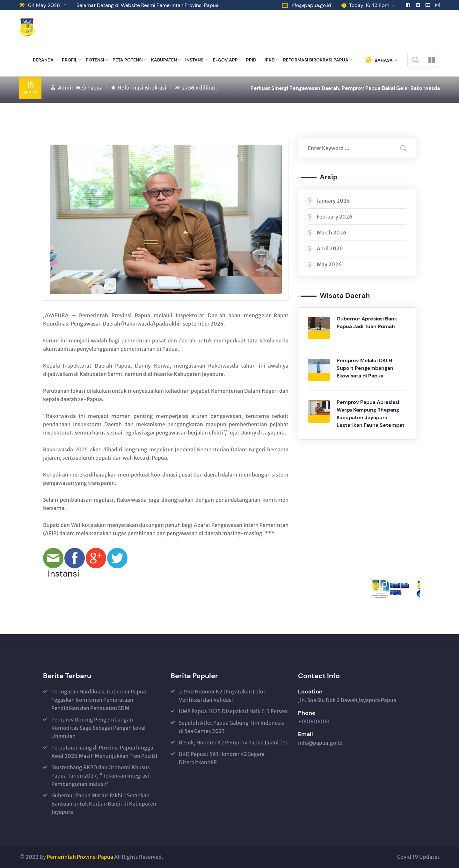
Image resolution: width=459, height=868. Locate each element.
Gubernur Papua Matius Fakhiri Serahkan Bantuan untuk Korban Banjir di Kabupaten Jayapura (104, 804)
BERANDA (43, 60)
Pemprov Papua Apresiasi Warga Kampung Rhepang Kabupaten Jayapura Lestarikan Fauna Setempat (371, 414)
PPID (251, 60)
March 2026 (332, 233)
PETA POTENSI (128, 60)
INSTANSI (195, 60)
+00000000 (314, 721)
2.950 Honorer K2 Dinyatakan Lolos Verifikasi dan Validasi (222, 696)
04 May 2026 (44, 5)
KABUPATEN (164, 60)
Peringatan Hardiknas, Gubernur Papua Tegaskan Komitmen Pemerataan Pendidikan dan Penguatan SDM (99, 700)
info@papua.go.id (311, 5)
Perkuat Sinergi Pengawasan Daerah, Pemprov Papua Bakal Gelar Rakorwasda (345, 88)
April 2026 (330, 248)
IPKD (270, 60)
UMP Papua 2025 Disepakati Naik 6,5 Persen (233, 711)
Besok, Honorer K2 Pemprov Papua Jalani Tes (233, 742)
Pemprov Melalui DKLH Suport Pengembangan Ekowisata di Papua (365, 368)
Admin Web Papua (80, 88)
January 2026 (333, 201)
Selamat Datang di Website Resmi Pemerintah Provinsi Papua (148, 5)
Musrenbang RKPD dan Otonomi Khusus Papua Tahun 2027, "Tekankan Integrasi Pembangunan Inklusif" (101, 776)
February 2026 (335, 217)
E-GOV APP (225, 60)
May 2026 (329, 264)
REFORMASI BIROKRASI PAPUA (316, 60)
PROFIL (70, 60)
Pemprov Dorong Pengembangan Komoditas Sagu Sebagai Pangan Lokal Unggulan (98, 728)
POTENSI (95, 60)
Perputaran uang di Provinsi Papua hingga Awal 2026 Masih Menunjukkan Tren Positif (104, 752)
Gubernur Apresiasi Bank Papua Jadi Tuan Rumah (367, 323)
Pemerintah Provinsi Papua (80, 857)
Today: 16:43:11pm (369, 5)
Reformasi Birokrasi (142, 88)
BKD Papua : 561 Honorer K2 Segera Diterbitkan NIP (222, 758)
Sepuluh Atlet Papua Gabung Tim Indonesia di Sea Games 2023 (232, 727)
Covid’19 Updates (419, 857)
